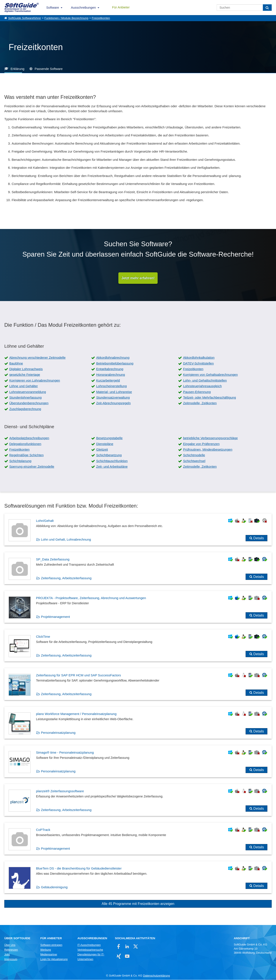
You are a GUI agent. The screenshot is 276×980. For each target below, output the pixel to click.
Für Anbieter (121, 7)
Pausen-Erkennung (197, 392)
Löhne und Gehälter (24, 386)
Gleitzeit (102, 450)
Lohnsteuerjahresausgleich (202, 386)
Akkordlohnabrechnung (113, 358)
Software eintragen (51, 945)
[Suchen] (267, 8)
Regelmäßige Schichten (26, 455)
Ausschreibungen (83, 7)
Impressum (11, 959)
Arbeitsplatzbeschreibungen (29, 438)
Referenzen (11, 950)
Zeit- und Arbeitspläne (112, 467)
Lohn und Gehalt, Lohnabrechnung (66, 540)
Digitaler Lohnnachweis (26, 369)
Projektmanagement (55, 617)
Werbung (46, 950)
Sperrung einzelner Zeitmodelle (32, 467)
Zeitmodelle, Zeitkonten (200, 403)
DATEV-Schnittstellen (198, 364)
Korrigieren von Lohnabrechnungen (35, 381)
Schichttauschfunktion (112, 461)
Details (259, 538)
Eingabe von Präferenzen (201, 444)
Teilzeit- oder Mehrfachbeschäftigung (209, 398)
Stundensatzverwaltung (113, 398)
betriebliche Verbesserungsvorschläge (210, 438)
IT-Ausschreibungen (89, 945)
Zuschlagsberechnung (25, 409)
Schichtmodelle (194, 455)
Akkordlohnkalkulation (199, 358)
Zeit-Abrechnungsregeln (113, 403)
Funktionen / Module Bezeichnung (66, 18)
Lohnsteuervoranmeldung (28, 392)
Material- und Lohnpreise (114, 392)
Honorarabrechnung (111, 375)
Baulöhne (16, 364)
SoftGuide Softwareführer (25, 18)
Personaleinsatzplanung (58, 733)
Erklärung (17, 69)
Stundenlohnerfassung (25, 398)
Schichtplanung (20, 461)
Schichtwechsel (194, 461)
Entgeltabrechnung (110, 369)
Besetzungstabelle (109, 438)
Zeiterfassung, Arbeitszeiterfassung (66, 578)
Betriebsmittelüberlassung (115, 364)
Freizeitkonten (101, 18)
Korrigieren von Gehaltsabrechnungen (210, 375)
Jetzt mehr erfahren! (138, 278)
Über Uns (10, 945)
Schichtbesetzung (109, 455)
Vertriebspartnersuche (90, 950)
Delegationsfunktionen (25, 444)
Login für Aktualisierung (54, 959)
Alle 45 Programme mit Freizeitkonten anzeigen (138, 904)
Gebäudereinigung (54, 887)
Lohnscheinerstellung (111, 386)
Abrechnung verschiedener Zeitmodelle (37, 358)
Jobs (7, 955)
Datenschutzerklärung (157, 976)
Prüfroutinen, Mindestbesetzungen (208, 450)
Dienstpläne (105, 444)
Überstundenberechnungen (29, 403)
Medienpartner (49, 955)
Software (53, 7)
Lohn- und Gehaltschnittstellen (205, 381)
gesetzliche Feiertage (25, 375)
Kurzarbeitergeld (108, 381)
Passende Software (49, 69)
